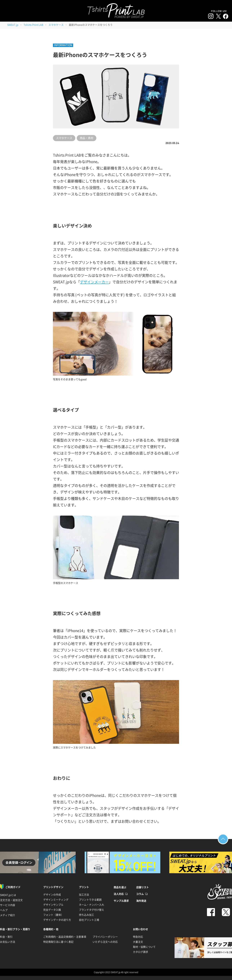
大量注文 (138, 942)
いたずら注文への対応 (105, 942)
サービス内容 (8, 905)
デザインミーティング (56, 900)
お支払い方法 (8, 942)
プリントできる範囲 (90, 900)
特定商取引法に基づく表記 (58, 942)
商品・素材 (87, 138)
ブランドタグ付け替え (92, 910)
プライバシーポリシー (105, 937)
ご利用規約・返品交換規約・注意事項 (65, 937)
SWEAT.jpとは (8, 895)
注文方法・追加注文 (11, 900)
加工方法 (84, 895)
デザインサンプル (53, 905)
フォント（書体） (53, 915)
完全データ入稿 (52, 910)
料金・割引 (6, 937)
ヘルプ (4, 910)
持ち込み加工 (86, 915)
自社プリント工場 (89, 920)
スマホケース (56, 25)
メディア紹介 (8, 915)
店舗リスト (142, 887)
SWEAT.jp (13, 25)
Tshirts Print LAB (33, 25)
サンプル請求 (121, 901)
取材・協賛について (144, 947)
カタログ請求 (140, 952)
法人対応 (119, 894)
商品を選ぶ (120, 887)
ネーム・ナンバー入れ (92, 905)
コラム (140, 894)
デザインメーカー (94, 282)
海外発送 (141, 901)
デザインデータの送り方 (57, 920)
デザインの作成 (52, 895)
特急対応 (138, 937)
